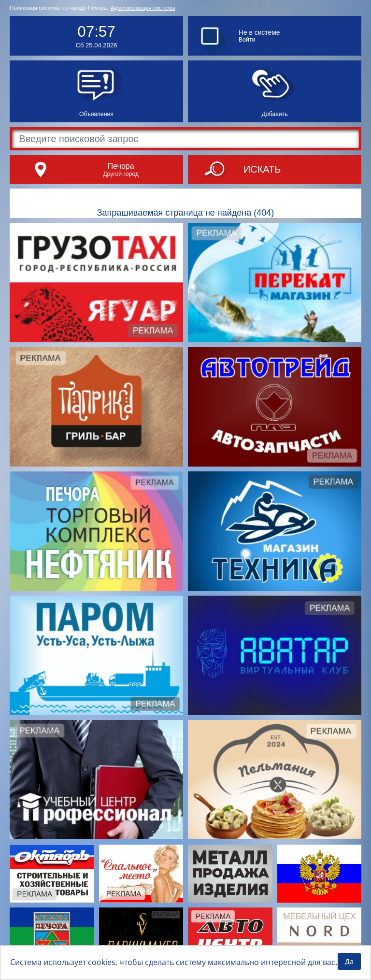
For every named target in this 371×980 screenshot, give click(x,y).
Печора (121, 166)
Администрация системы (143, 8)
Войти (247, 40)
